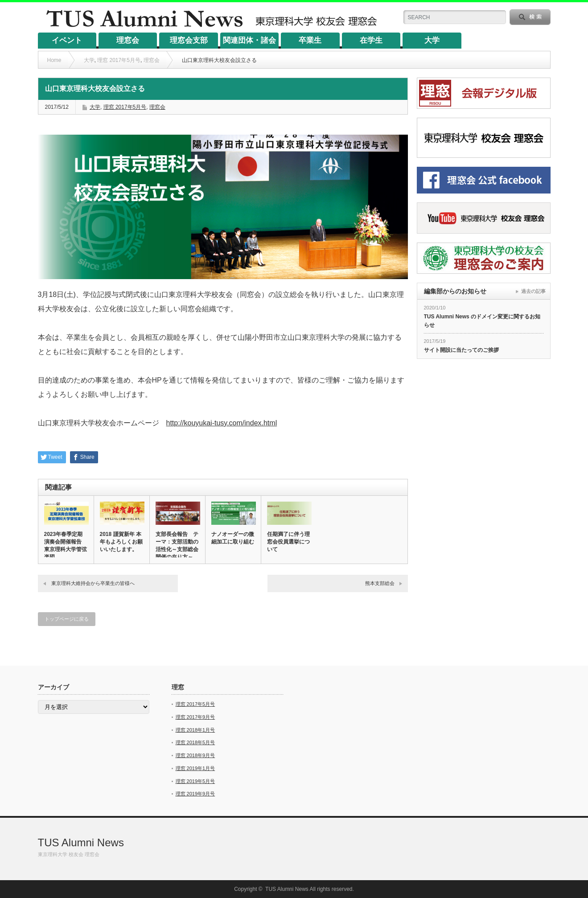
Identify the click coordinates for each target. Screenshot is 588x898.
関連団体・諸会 (249, 40)
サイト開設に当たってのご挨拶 (461, 350)
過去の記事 (533, 291)
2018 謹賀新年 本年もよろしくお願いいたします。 (121, 542)
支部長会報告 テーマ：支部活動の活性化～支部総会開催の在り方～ (177, 546)
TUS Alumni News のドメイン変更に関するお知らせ (482, 321)
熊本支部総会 (380, 583)
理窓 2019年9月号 (195, 794)
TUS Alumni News (81, 842)
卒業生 (310, 40)
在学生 (371, 40)
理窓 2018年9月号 (195, 755)
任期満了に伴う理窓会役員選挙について (288, 542)
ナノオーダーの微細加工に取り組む (233, 538)
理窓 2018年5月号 (195, 742)
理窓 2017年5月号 (119, 60)
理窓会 (128, 40)
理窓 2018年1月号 (195, 730)
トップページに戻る (67, 619)
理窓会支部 (189, 40)
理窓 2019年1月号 (195, 768)
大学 (432, 40)
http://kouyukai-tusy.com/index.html (222, 423)
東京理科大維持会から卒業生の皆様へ (93, 583)
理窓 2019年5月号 (195, 781)
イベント (67, 40)
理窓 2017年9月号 (195, 717)
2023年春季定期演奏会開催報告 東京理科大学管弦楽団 (66, 546)
